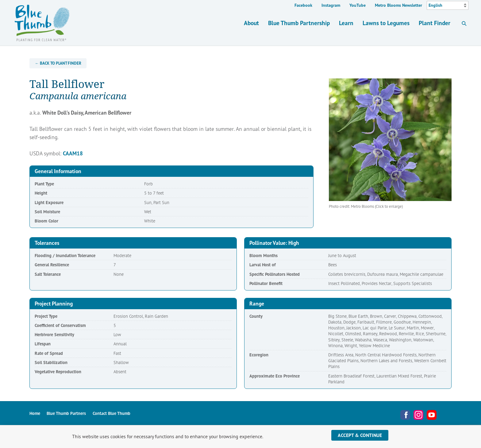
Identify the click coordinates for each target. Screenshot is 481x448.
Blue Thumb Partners (66, 413)
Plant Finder (435, 23)
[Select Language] (448, 6)
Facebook (303, 5)
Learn (346, 23)
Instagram (331, 5)
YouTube (358, 5)
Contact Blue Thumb (112, 413)
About (251, 23)
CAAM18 (73, 153)
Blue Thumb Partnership (299, 23)
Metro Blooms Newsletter (398, 5)
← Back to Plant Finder (58, 63)
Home (35, 413)
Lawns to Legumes (386, 23)
